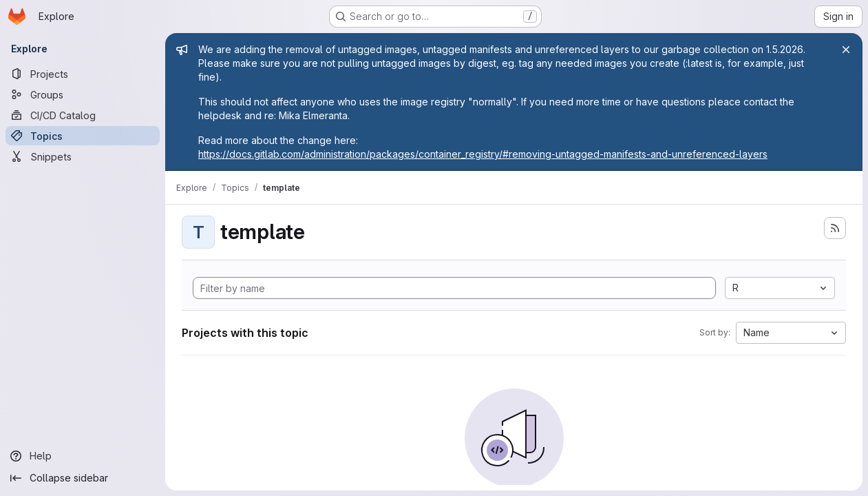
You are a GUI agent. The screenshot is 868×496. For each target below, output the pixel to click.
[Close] (846, 50)
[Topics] (83, 136)
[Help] (83, 456)
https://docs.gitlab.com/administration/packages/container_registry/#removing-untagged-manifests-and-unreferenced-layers (483, 154)
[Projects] (83, 74)
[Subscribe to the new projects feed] (835, 228)
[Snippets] (83, 156)
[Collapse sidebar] (83, 478)
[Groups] (83, 94)
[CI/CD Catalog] (83, 115)
